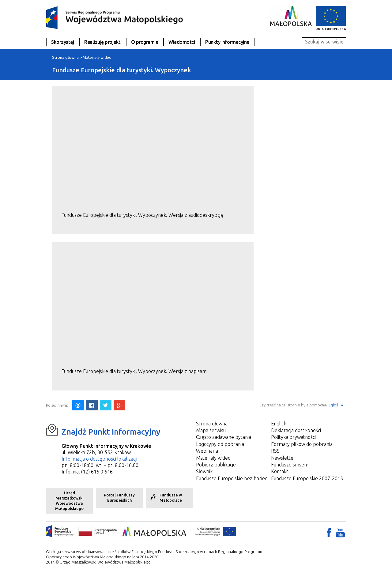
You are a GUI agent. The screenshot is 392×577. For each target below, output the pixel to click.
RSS (275, 451)
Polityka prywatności (293, 437)
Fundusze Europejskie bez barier (232, 478)
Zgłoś (334, 405)
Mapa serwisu (211, 430)
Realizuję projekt (102, 42)
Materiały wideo (97, 57)
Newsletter (283, 458)
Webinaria (207, 451)
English (279, 424)
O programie (145, 42)
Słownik (204, 471)
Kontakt (280, 471)
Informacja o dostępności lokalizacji (99, 459)
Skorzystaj (62, 42)
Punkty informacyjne (227, 42)
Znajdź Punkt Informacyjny (111, 432)
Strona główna (65, 57)
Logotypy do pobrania (220, 444)
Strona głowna (212, 424)
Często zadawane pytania (224, 437)
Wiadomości (182, 42)
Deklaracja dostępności (296, 430)
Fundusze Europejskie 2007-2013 (307, 478)
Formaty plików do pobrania (302, 444)
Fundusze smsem (290, 465)
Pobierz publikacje (216, 465)
